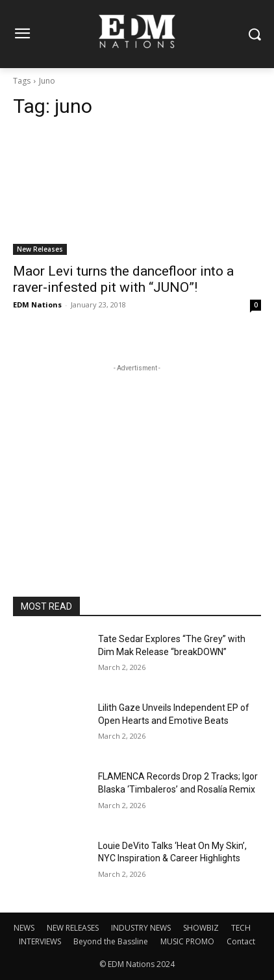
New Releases (40, 249)
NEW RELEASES (73, 928)
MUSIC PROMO (187, 941)
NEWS (24, 928)
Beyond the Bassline (111, 941)
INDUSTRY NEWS (141, 928)
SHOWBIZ (201, 928)
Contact (241, 941)
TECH (241, 928)
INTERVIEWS (40, 941)
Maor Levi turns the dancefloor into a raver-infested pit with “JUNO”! (123, 279)
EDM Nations (37, 305)
